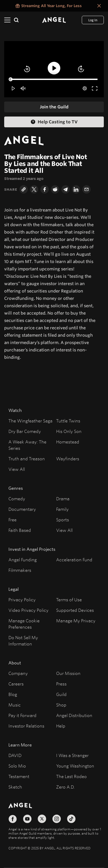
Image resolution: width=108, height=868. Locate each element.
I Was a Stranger (72, 755)
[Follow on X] (42, 819)
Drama (63, 499)
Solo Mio (17, 766)
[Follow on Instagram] (57, 819)
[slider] (54, 79)
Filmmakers (20, 570)
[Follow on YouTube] (27, 819)
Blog (13, 694)
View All (17, 469)
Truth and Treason (27, 459)
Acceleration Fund (74, 560)
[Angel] (54, 20)
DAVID (15, 755)
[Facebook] (45, 189)
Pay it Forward (22, 715)
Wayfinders (68, 459)
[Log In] (93, 20)
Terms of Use (69, 600)
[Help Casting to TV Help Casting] (54, 122)
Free (12, 520)
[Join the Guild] (54, 107)
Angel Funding (23, 560)
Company (18, 673)
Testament (19, 776)
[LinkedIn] (76, 189)
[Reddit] (55, 189)
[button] (27, 69)
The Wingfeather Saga (30, 421)
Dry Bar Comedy (25, 431)
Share (11, 189)
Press (61, 684)
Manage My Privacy (76, 621)
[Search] (16, 20)
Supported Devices (75, 610)
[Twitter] (34, 189)
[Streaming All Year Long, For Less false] (48, 6)
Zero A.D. (65, 787)
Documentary (22, 509)
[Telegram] (66, 189)
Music (15, 705)
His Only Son (69, 431)
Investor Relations (26, 726)
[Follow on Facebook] (13, 819)
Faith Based (20, 530)
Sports (63, 520)
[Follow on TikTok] (71, 819)
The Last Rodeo (71, 776)
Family (62, 509)
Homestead (68, 442)
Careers (16, 684)
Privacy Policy (22, 600)
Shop (61, 705)
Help (61, 726)
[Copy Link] (24, 189)
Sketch (15, 787)
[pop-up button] (85, 88)
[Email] (87, 189)
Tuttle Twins (68, 421)
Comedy (17, 499)
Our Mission (68, 673)
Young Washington (75, 766)
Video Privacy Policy (28, 610)
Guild (61, 694)
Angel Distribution (74, 715)
